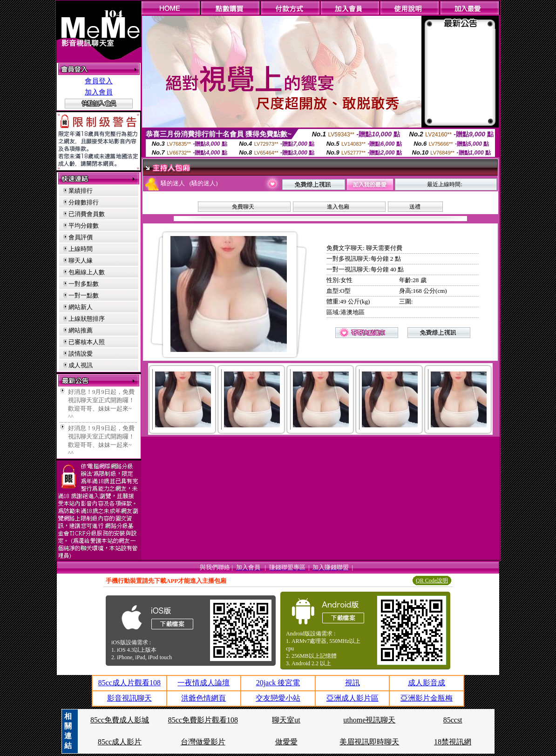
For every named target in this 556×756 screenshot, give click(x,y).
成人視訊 (81, 365)
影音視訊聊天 (129, 698)
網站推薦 (81, 330)
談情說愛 (81, 354)
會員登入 (99, 81)
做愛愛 (286, 742)
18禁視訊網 (453, 742)
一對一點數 (84, 295)
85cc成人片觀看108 (129, 683)
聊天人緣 (81, 260)
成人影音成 (427, 683)
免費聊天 (243, 207)
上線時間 (81, 249)
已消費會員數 (87, 214)
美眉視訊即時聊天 (369, 742)
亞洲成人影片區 (353, 698)
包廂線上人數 (87, 272)
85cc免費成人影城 (120, 720)
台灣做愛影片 (203, 742)
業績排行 (81, 191)
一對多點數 (84, 284)
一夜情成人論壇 (203, 683)
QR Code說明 (432, 580)
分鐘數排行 (84, 202)
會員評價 (81, 237)
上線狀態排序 (87, 319)
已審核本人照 (87, 342)
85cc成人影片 (120, 742)
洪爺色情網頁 (203, 698)
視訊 (353, 683)
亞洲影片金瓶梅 (427, 698)
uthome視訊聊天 (369, 720)
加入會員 (99, 92)
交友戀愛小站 (278, 698)
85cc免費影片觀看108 (203, 720)
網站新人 (81, 307)
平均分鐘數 (84, 226)
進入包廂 (338, 207)
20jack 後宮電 (278, 683)
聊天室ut (286, 720)
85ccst (453, 720)
